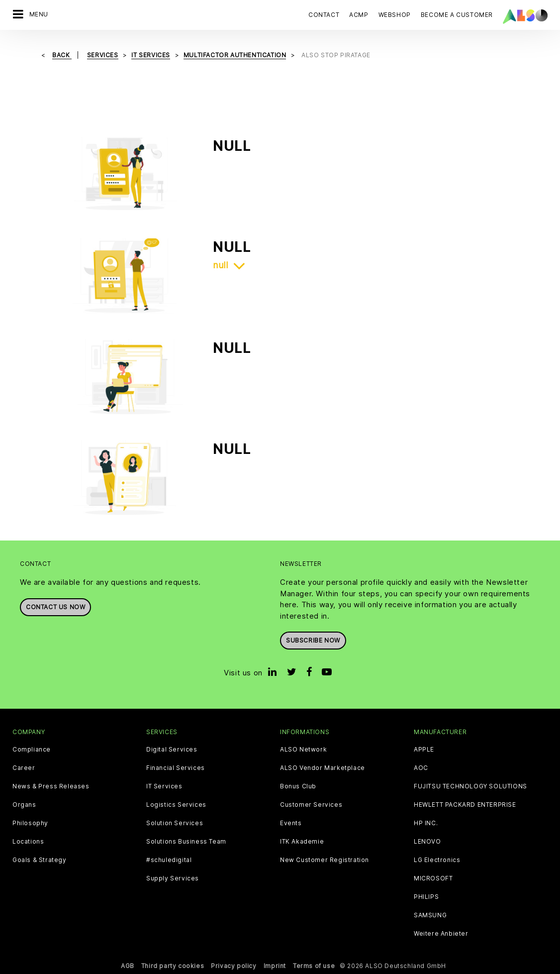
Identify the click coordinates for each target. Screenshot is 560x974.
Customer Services (311, 805)
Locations (28, 842)
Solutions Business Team (186, 842)
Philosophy (30, 823)
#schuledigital (169, 860)
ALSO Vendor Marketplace (323, 768)
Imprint (275, 966)
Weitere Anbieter (441, 934)
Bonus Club (298, 786)
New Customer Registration (325, 860)
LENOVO (427, 842)
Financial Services (176, 768)
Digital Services (172, 750)
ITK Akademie (302, 842)
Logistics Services (176, 805)
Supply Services (173, 878)
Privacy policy (233, 966)
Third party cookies (173, 966)
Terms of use (314, 966)
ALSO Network (303, 750)
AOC (421, 768)
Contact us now (55, 607)
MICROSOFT (433, 878)
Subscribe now (313, 640)
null (220, 265)
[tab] (360, 266)
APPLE (424, 750)
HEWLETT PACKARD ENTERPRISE (465, 805)
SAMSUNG (430, 915)
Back (62, 55)
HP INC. (426, 823)
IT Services (164, 786)
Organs (24, 805)
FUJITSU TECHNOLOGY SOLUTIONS (470, 786)
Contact (324, 15)
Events (291, 823)
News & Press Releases (51, 786)
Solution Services (175, 823)
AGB (128, 966)
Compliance (32, 750)
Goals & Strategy (40, 860)
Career (24, 768)
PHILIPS (426, 897)
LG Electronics (437, 860)
